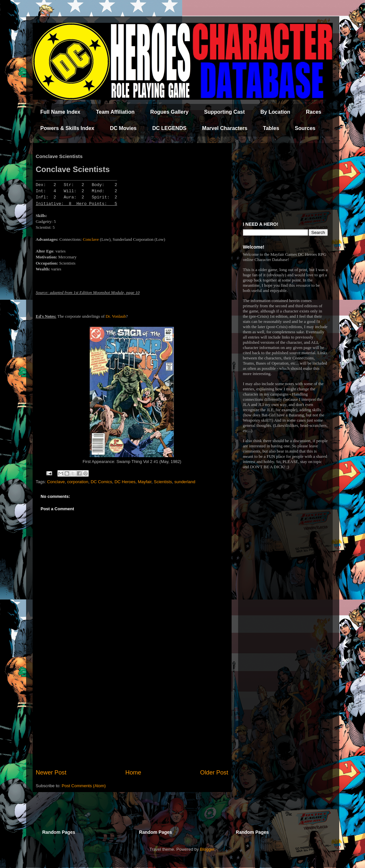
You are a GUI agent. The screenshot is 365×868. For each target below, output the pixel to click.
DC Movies (123, 128)
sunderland (185, 482)
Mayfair (144, 482)
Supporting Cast (224, 112)
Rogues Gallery (169, 112)
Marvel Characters (225, 128)
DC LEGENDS (169, 128)
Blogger (207, 849)
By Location (275, 112)
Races (314, 112)
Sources (305, 128)
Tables (271, 128)
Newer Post (51, 773)
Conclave (91, 239)
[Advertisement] (132, 715)
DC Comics (101, 482)
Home (133, 773)
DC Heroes (125, 482)
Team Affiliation (115, 112)
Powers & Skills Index (67, 128)
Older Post (214, 773)
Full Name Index (61, 112)
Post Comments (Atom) (84, 786)
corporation (78, 482)
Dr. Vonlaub (116, 316)
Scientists (163, 482)
